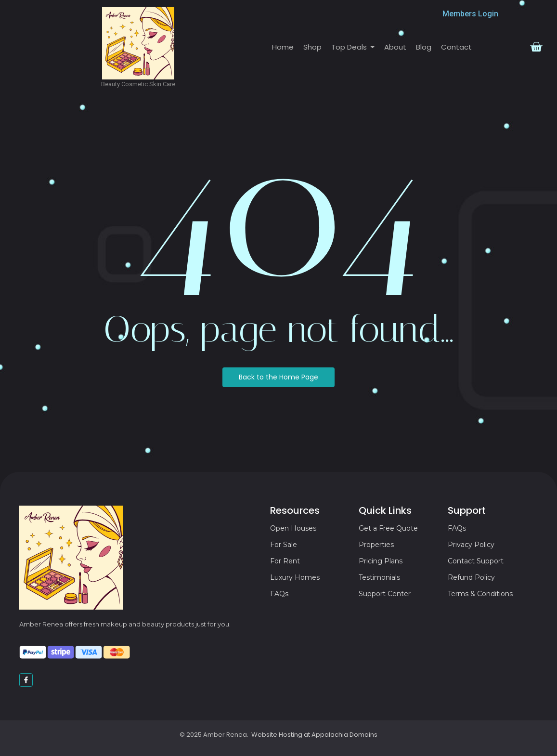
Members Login (470, 14)
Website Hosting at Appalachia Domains (314, 735)
